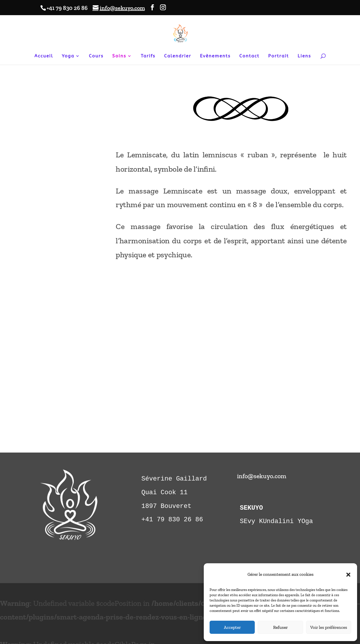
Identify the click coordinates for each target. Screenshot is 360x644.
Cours (96, 56)
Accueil (44, 56)
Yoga (68, 56)
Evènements (215, 56)
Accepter (232, 627)
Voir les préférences (329, 627)
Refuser (280, 627)
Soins (119, 56)
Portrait (279, 56)
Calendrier (178, 56)
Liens (304, 56)
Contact (249, 56)
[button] (348, 575)
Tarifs (148, 56)
